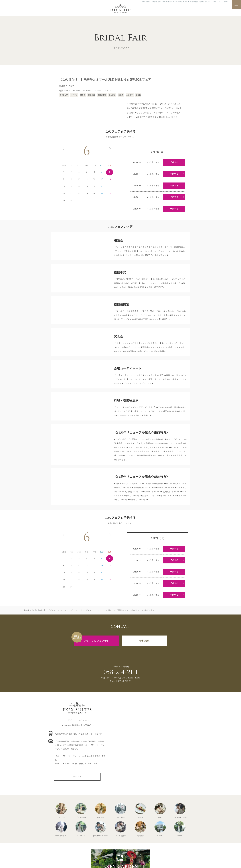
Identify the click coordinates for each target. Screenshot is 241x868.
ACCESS (77, 777)
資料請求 (144, 641)
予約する (174, 162)
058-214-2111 (120, 672)
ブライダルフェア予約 (97, 641)
